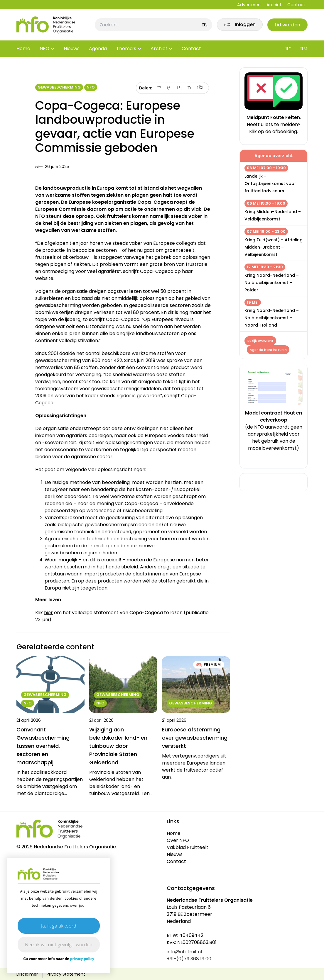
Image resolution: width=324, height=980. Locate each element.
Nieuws (72, 50)
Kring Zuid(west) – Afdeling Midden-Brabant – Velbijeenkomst (274, 247)
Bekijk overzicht (260, 341)
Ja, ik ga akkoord (59, 926)
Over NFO (178, 840)
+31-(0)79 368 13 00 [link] (189, 959)
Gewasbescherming (59, 87)
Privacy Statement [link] (66, 974)
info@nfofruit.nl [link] (184, 952)
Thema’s (126, 50)
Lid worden (287, 25)
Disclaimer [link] (27, 974)
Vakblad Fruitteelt (188, 847)
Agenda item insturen (268, 350)
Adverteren (249, 5)
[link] (239, 26)
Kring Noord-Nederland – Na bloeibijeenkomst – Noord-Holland (272, 318)
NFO (44, 50)
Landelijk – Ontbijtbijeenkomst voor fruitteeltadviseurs (270, 184)
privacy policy (82, 959)
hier (48, 613)
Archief (274, 5)
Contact (296, 5)
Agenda (98, 50)
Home (23, 50)
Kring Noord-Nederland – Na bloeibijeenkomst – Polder (272, 283)
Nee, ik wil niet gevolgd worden (59, 945)
